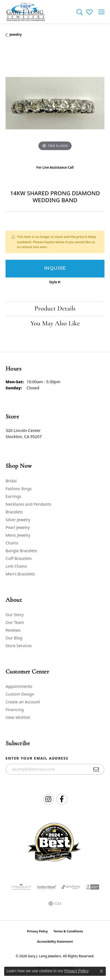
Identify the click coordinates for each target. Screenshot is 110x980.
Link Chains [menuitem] (16, 566)
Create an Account (23, 702)
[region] (55, 103)
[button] (80, 12)
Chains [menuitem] (12, 543)
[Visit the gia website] (55, 904)
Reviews (13, 630)
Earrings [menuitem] (13, 496)
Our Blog (14, 638)
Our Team (15, 622)
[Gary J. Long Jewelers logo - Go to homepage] (26, 12)
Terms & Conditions (68, 931)
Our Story (15, 615)
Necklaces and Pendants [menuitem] (28, 504)
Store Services (19, 646)
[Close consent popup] (101, 971)
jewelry (16, 34)
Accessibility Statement (55, 941)
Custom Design (20, 694)
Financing (15, 710)
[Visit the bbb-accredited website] (92, 887)
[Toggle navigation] (101, 12)
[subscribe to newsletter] (96, 769)
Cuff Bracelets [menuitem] (19, 558)
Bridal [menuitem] (11, 481)
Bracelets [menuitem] (14, 512)
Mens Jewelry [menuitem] (18, 535)
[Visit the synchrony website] (71, 887)
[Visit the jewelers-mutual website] (47, 887)
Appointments (19, 686)
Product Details (55, 309)
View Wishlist (18, 717)
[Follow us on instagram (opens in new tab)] (48, 799)
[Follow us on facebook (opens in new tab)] (62, 799)
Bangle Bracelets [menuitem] (21, 551)
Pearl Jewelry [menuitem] (18, 527)
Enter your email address (37, 758)
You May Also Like (55, 324)
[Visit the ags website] (21, 887)
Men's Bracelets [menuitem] (20, 574)
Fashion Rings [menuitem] (19, 489)
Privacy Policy (37, 931)
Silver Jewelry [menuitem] (18, 520)
